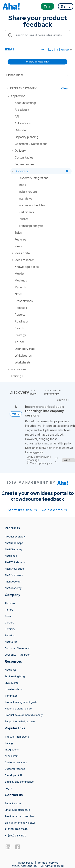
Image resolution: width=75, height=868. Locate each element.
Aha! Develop (13, 582)
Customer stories (15, 769)
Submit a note (13, 803)
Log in (8, 788)
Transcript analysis (41, 463)
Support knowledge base (20, 721)
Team (8, 616)
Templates (11, 696)
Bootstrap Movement (17, 648)
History (9, 610)
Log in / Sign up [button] (60, 50)
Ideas (10, 49)
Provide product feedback (20, 816)
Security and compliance (19, 782)
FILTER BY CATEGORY (21, 88)
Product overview (15, 537)
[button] (42, 50)
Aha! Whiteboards (15, 562)
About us (10, 603)
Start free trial (23, 510)
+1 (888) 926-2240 (16, 829)
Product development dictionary (24, 715)
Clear (65, 88)
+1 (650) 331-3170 (15, 836)
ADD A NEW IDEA (37, 62)
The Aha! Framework (17, 737)
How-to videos (14, 689)
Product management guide (21, 702)
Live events (12, 683)
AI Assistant (12, 756)
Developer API (13, 775)
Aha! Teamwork (14, 575)
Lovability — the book (18, 655)
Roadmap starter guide (18, 709)
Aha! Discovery (14, 549)
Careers (9, 623)
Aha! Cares (11, 642)
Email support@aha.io (17, 810)
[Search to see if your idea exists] (39, 35)
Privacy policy (25, 863)
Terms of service (48, 863)
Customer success (16, 762)
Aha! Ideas (11, 556)
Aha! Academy (13, 588)
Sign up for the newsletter (20, 823)
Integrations (12, 750)
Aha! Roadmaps (14, 543)
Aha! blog (10, 670)
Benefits (10, 635)
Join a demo (55, 510)
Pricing (9, 743)
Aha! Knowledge (14, 569)
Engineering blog (15, 676)
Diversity (10, 629)
